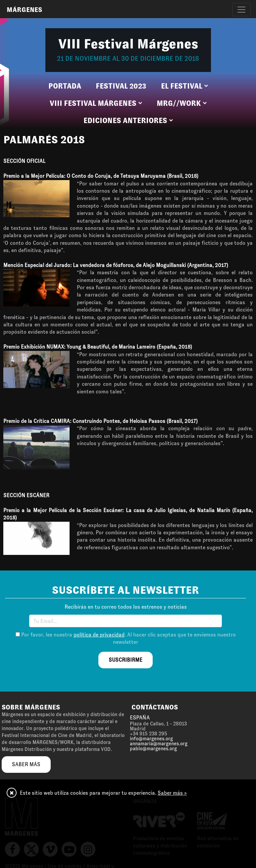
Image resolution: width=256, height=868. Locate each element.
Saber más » (172, 793)
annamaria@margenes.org (159, 744)
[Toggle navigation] (241, 10)
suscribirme (126, 660)
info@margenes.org (151, 739)
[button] (184, 86)
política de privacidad (99, 635)
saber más (26, 764)
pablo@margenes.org (153, 749)
